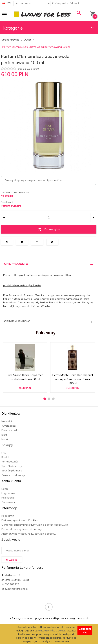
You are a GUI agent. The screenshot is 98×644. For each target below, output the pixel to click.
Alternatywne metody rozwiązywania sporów (29, 534)
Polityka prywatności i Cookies (20, 520)
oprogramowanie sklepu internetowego (55, 618)
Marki (5, 439)
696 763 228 (10, 584)
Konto (5, 489)
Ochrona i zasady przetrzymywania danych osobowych (35, 525)
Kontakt (6, 457)
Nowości (7, 421)
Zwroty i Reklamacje (14, 475)
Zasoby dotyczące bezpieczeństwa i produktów (33, 180)
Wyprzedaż (8, 426)
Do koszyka (49, 229)
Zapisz (12, 560)
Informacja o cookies (21, 618)
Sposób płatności (12, 471)
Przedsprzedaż (11, 430)
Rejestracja (8, 498)
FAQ (4, 453)
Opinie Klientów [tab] (17, 321)
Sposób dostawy (12, 466)
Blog (4, 435)
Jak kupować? (10, 462)
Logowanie (8, 493)
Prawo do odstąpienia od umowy (22, 529)
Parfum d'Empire (11, 206)
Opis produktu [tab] (16, 264)
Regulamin (8, 516)
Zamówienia (9, 502)
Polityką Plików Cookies (51, 631)
